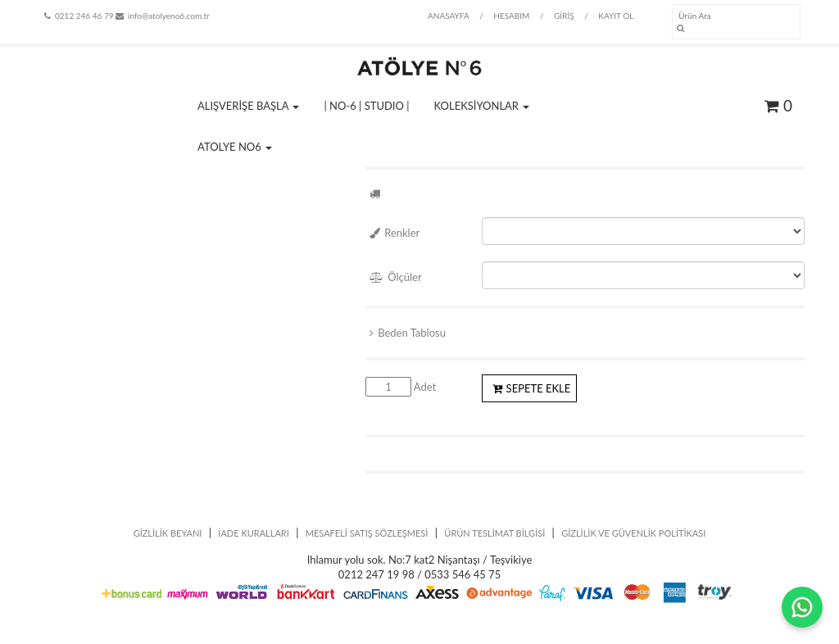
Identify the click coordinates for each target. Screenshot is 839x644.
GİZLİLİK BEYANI (168, 533)
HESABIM (511, 16)
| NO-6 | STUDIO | (366, 106)
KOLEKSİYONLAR (482, 106)
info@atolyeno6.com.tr (163, 16)
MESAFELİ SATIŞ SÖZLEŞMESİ (367, 533)
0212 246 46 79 (79, 16)
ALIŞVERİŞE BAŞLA (248, 106)
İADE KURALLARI (254, 533)
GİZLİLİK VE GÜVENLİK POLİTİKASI (633, 533)
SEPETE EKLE (532, 388)
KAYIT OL (616, 16)
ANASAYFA (449, 16)
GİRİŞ (564, 16)
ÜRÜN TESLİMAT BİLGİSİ (494, 533)
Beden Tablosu (408, 333)
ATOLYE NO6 (235, 147)
